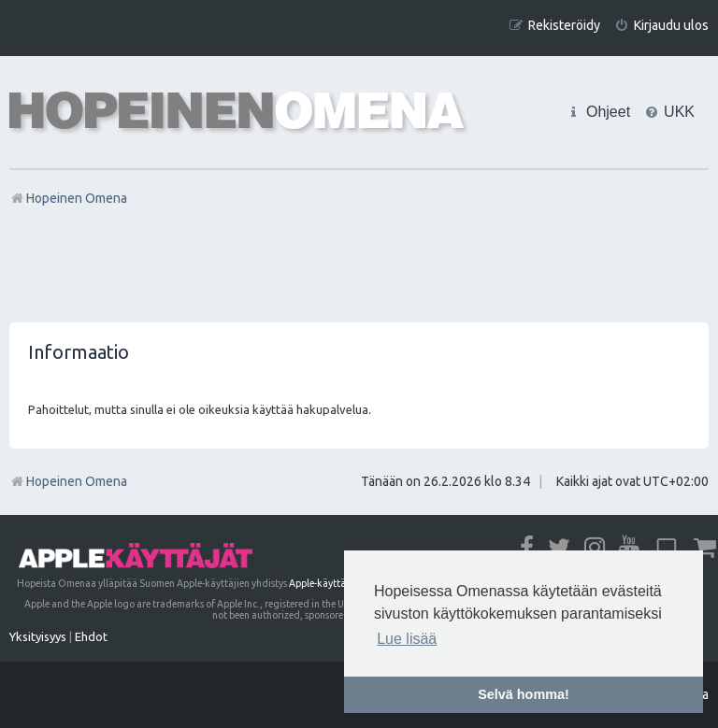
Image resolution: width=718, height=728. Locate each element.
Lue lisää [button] (407, 639)
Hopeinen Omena (68, 481)
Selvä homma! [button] (524, 694)
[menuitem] (661, 26)
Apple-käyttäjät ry (329, 583)
